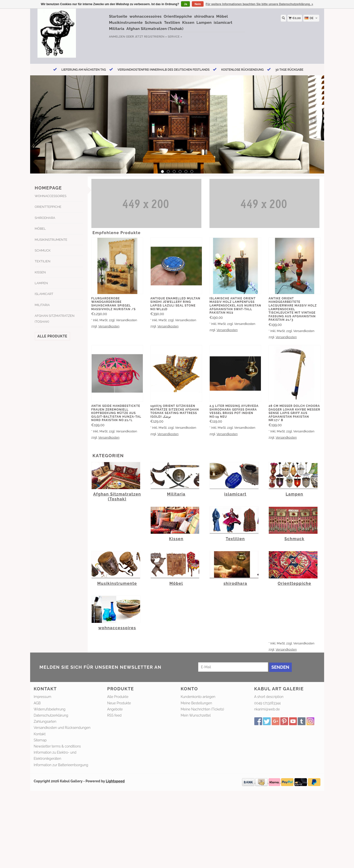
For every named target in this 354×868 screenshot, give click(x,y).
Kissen (188, 23)
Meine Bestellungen (196, 703)
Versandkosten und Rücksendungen (62, 728)
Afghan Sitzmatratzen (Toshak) (155, 29)
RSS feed (115, 715)
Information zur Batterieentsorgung (61, 765)
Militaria (117, 29)
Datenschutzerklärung (51, 715)
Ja (185, 4)
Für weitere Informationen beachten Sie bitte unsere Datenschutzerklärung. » (260, 4)
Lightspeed (115, 781)
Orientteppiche (178, 16)
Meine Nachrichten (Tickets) (202, 709)
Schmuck (153, 23)
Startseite (118, 16)
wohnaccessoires (145, 16)
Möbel (222, 16)
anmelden (117, 37)
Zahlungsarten (45, 721)
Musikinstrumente (126, 23)
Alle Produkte (52, 336)
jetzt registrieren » (151, 37)
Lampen (204, 23)
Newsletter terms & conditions (57, 746)
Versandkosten (109, 326)
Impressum (43, 697)
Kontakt (40, 734)
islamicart (223, 23)
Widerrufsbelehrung (50, 709)
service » (175, 37)
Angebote (115, 709)
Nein (198, 4)
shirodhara (204, 16)
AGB (37, 703)
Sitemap (40, 740)
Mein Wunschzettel (196, 715)
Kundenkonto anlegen (198, 697)
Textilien (172, 23)
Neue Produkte (119, 703)
